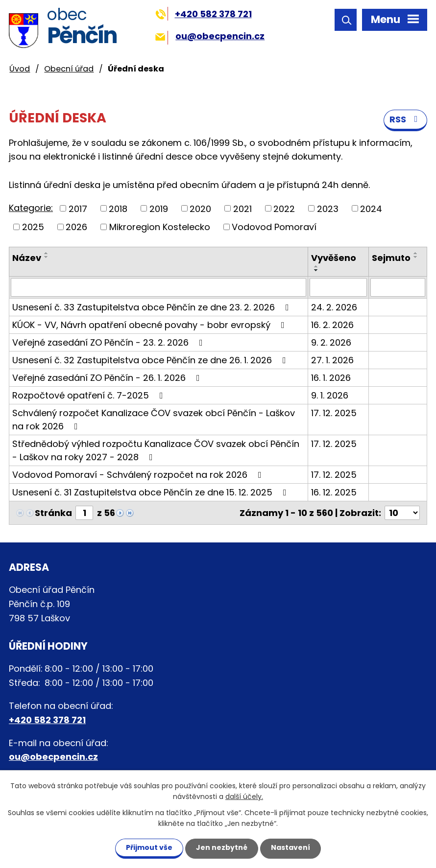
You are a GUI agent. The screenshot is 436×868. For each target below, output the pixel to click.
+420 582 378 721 (204, 14)
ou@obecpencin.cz (210, 36)
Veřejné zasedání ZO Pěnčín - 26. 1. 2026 (108, 378)
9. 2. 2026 (331, 342)
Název (27, 258)
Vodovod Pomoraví (274, 227)
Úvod (20, 69)
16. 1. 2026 (331, 378)
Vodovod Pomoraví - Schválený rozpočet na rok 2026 (139, 475)
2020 (200, 208)
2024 (371, 208)
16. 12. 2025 (334, 492)
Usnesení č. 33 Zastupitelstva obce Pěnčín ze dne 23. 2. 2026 (153, 307)
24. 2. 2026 (334, 307)
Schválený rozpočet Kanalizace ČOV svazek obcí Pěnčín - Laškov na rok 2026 (154, 420)
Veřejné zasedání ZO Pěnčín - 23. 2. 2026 (109, 342)
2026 (76, 227)
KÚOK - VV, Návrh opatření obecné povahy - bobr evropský (150, 325)
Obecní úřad (69, 69)
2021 (242, 208)
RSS (406, 119)
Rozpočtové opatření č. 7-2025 (90, 395)
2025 (33, 227)
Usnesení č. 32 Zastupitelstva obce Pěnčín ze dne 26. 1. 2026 (151, 360)
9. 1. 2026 (330, 395)
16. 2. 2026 (332, 325)
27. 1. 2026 (332, 360)
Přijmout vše (149, 847)
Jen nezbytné (222, 847)
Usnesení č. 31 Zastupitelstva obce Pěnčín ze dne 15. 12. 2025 (151, 492)
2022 (284, 208)
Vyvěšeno (334, 258)
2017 (78, 208)
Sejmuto (391, 258)
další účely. (244, 797)
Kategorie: (31, 208)
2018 (118, 208)
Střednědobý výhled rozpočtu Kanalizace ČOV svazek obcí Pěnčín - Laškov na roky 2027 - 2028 (156, 450)
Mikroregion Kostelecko (160, 227)
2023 (328, 208)
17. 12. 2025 (334, 413)
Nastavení (291, 847)
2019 (159, 208)
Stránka (53, 513)
